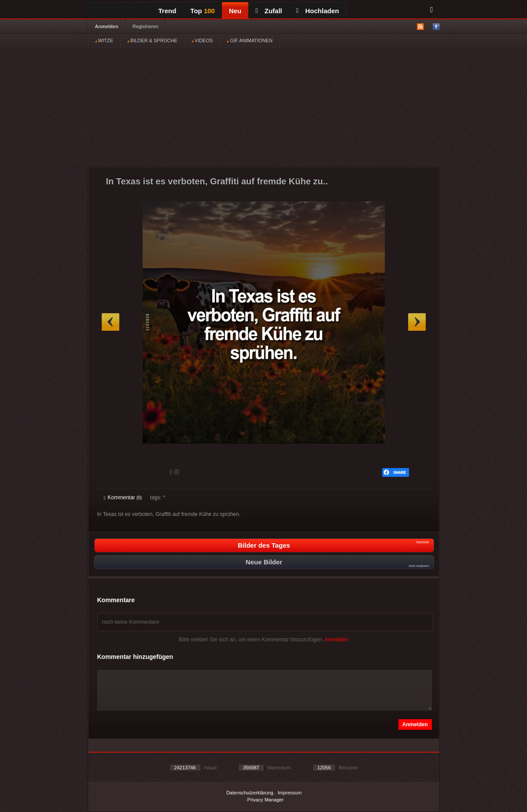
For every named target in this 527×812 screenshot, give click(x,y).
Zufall (269, 11)
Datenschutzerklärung (250, 793)
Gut (114, 473)
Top (203, 11)
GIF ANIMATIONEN (249, 40)
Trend (168, 11)
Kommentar (123, 497)
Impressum (290, 793)
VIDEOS (202, 40)
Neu (235, 11)
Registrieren (146, 26)
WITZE (104, 40)
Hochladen (318, 11)
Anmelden (107, 26)
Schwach (147, 473)
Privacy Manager (266, 800)
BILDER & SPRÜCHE (152, 40)
